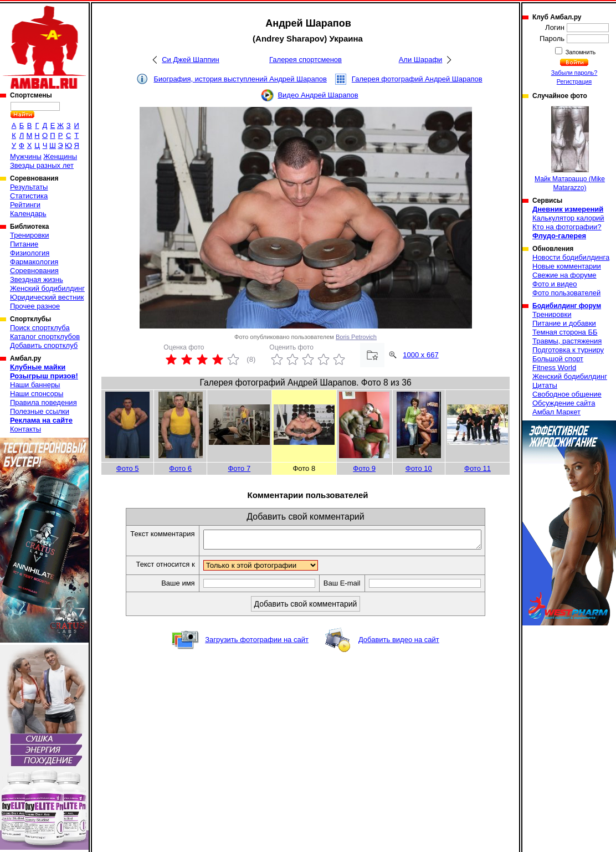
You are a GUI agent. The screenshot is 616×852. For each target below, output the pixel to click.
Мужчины (26, 156)
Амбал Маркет (556, 412)
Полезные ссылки (40, 411)
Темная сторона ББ (565, 332)
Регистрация (574, 81)
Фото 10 (419, 468)
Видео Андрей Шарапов (318, 95)
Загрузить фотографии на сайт (257, 643)
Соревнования (34, 271)
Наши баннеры (35, 385)
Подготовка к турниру (568, 350)
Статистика (29, 196)
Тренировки (29, 235)
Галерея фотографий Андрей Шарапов (417, 79)
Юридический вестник (47, 297)
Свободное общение (567, 394)
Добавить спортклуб (44, 345)
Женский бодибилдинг (47, 288)
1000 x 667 (420, 355)
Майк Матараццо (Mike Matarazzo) (570, 149)
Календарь (28, 214)
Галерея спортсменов (306, 60)
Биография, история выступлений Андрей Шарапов (240, 79)
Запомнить (580, 52)
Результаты (29, 187)
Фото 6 (180, 468)
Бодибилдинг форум (567, 306)
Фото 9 (364, 468)
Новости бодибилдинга (571, 257)
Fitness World (554, 368)
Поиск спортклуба (40, 328)
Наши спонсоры (37, 394)
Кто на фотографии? (567, 227)
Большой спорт (558, 359)
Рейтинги (25, 205)
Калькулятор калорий (568, 218)
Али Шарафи (421, 60)
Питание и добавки (564, 323)
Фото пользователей (566, 293)
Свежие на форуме (564, 275)
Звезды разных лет (42, 165)
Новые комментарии (567, 266)
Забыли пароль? (574, 73)
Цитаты (545, 385)
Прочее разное (35, 306)
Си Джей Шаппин (191, 60)
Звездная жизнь (37, 279)
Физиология (30, 253)
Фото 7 (239, 468)
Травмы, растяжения (567, 341)
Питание (24, 244)
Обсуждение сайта (564, 403)
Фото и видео (555, 284)
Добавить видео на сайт (399, 643)
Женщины (60, 156)
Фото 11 (478, 468)
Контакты (25, 429)
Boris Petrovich (356, 337)
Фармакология (34, 262)
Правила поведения (43, 402)
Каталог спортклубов (45, 337)
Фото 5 (128, 468)
